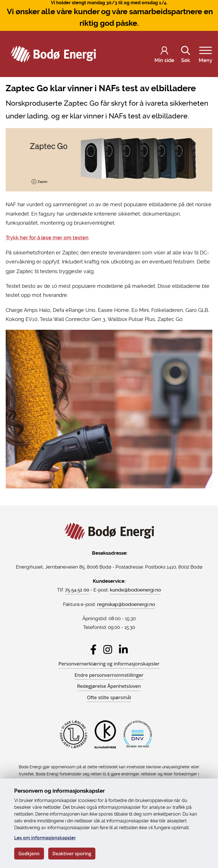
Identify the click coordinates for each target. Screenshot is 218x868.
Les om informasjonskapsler (45, 838)
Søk (186, 53)
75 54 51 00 (77, 590)
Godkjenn (29, 854)
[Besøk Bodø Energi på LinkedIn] (123, 649)
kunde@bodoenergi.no (135, 590)
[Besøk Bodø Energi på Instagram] (108, 649)
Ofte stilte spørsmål (109, 697)
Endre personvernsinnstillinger (109, 675)
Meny (206, 53)
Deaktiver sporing (72, 854)
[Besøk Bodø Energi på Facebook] (93, 649)
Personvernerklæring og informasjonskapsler (109, 664)
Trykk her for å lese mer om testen (47, 238)
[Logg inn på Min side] (164, 54)
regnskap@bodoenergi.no (126, 604)
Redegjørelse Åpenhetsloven (109, 686)
